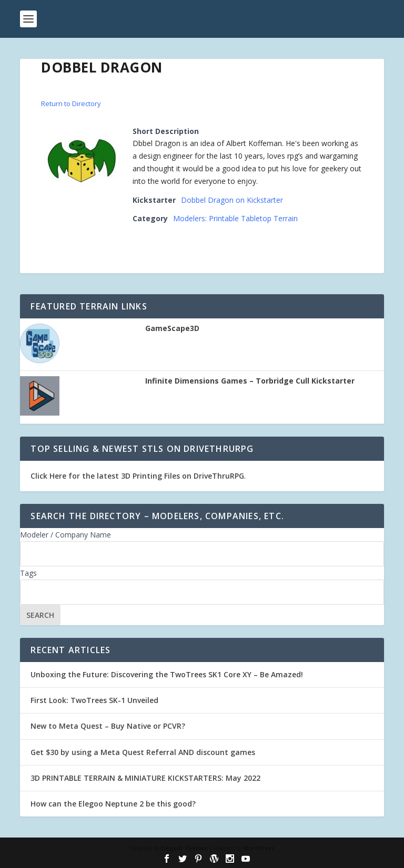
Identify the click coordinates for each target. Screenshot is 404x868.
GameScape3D (172, 328)
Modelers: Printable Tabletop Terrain (235, 218)
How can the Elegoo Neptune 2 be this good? (113, 804)
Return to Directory (71, 104)
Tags (28, 573)
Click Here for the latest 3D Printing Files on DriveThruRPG (137, 476)
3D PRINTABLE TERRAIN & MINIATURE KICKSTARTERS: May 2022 (145, 778)
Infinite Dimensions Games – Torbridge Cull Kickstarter (250, 381)
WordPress (259, 848)
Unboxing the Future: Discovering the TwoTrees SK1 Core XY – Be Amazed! (167, 674)
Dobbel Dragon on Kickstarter (232, 200)
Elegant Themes (184, 848)
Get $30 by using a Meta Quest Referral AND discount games (143, 752)
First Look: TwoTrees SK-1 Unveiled (94, 700)
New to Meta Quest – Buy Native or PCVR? (108, 726)
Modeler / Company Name (65, 535)
